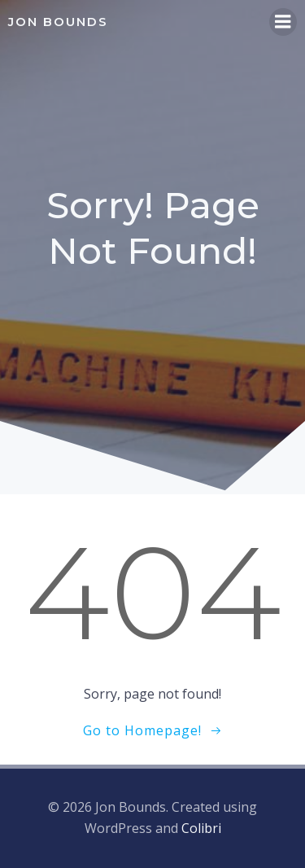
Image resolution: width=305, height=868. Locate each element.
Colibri (201, 828)
